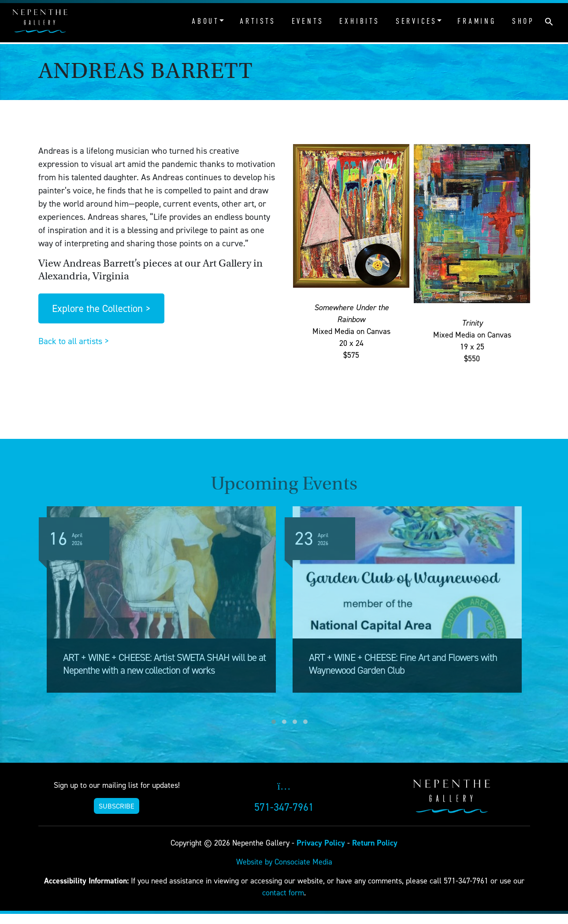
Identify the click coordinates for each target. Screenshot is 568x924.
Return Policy (375, 843)
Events (308, 21)
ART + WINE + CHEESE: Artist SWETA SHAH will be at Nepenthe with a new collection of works (164, 664)
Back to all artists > (74, 341)
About (206, 21)
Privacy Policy (321, 843)
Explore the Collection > (101, 308)
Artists (258, 21)
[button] (549, 21)
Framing (477, 21)
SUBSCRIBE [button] (117, 806)
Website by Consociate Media (284, 862)
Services (416, 21)
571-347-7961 (284, 807)
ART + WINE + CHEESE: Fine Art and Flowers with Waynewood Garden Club (403, 664)
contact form (283, 892)
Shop (523, 21)
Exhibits (359, 21)
